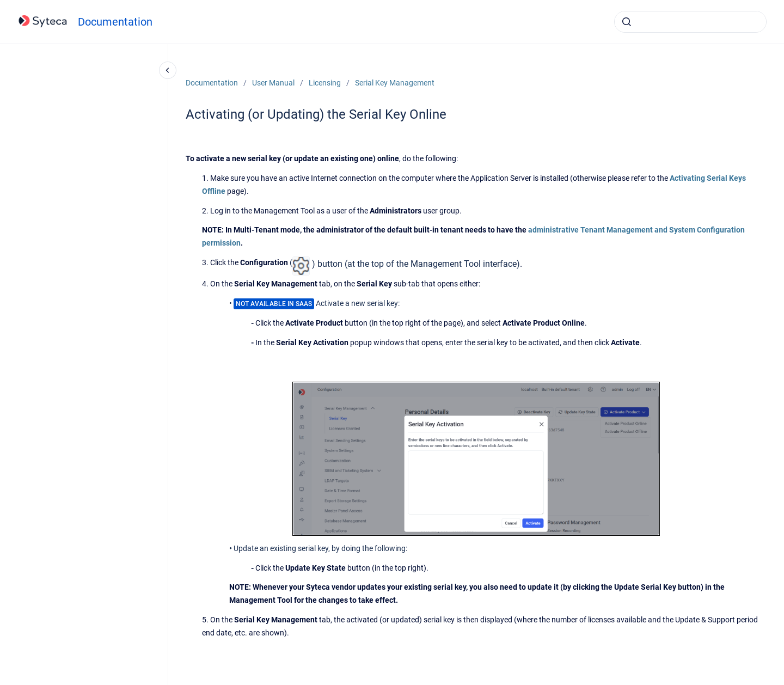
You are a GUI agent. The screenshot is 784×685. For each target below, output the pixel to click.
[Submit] (627, 22)
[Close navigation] (168, 70)
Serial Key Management (395, 83)
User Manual (273, 83)
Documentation (115, 22)
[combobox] (690, 22)
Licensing (325, 83)
